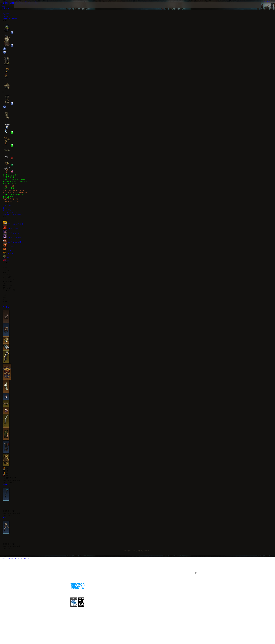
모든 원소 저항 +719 (10, 212)
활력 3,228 (7, 210)
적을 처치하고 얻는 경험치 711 (14, 214)
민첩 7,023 (7, 206)
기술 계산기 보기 (270, 1)
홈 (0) (5, 208)
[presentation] (21, 5)
